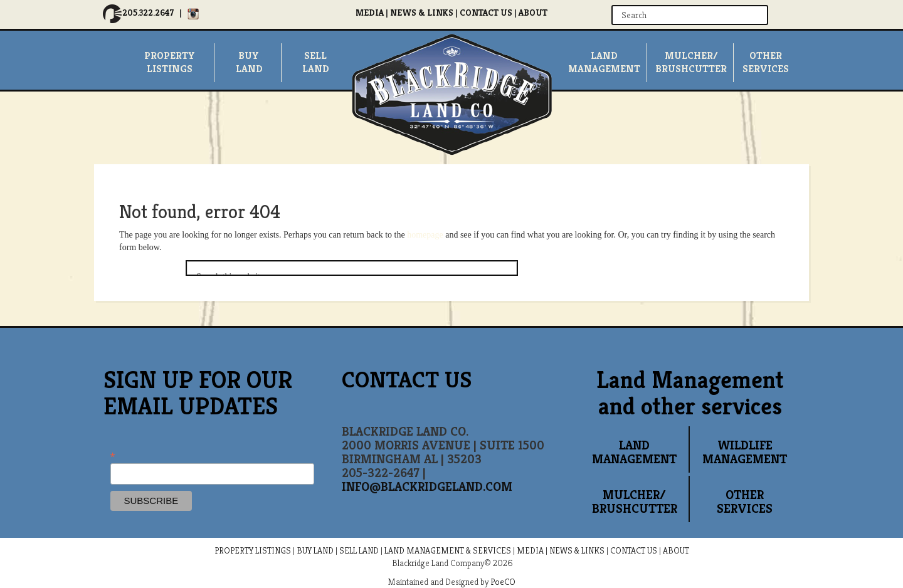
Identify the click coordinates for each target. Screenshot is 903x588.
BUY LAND (315, 550)
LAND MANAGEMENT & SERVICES (448, 550)
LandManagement (604, 62)
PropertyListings (170, 62)
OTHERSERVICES (766, 62)
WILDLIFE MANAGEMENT (745, 452)
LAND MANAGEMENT (634, 452)
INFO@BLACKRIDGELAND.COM (427, 487)
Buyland (249, 62)
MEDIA (370, 13)
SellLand (315, 62)
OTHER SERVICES (745, 502)
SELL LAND (359, 550)
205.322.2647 (148, 13)
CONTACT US (486, 13)
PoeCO (503, 582)
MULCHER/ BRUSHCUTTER (691, 62)
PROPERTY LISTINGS (253, 550)
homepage (425, 235)
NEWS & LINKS (422, 13)
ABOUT (533, 13)
